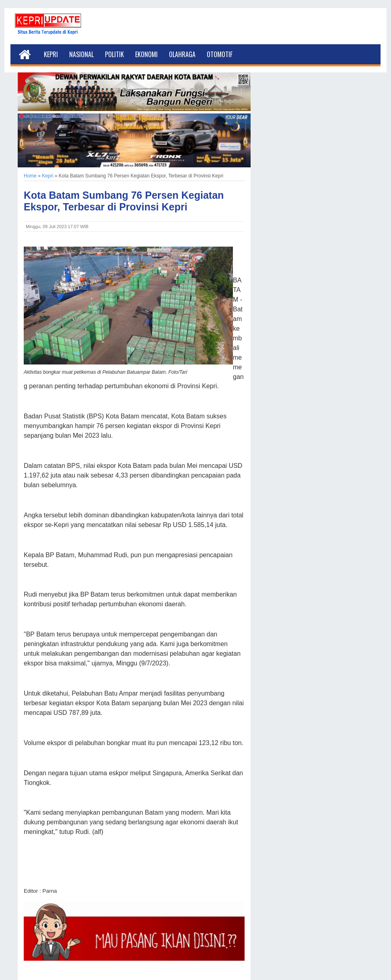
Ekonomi (146, 54)
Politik (114, 54)
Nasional (81, 54)
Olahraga (182, 54)
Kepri (51, 54)
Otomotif (220, 54)
